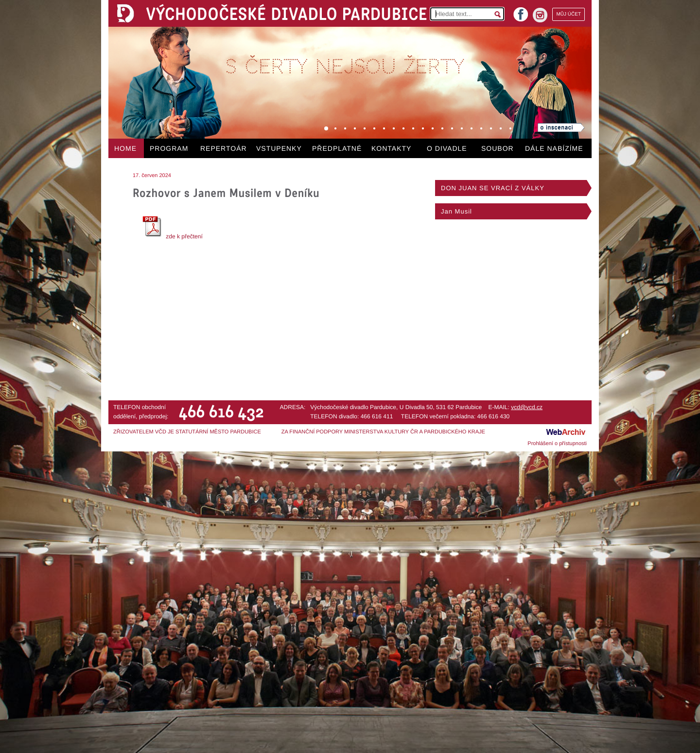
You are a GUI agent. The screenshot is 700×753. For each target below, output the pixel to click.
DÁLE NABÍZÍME (554, 148)
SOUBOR (498, 148)
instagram (540, 15)
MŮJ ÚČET (569, 14)
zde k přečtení (171, 236)
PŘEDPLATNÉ (337, 148)
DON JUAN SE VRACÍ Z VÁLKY (493, 188)
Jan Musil (456, 211)
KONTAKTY (391, 148)
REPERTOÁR (224, 148)
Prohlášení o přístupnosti (557, 444)
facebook (521, 11)
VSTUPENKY (279, 148)
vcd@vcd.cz (527, 407)
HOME (125, 148)
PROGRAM (169, 148)
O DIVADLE (447, 148)
